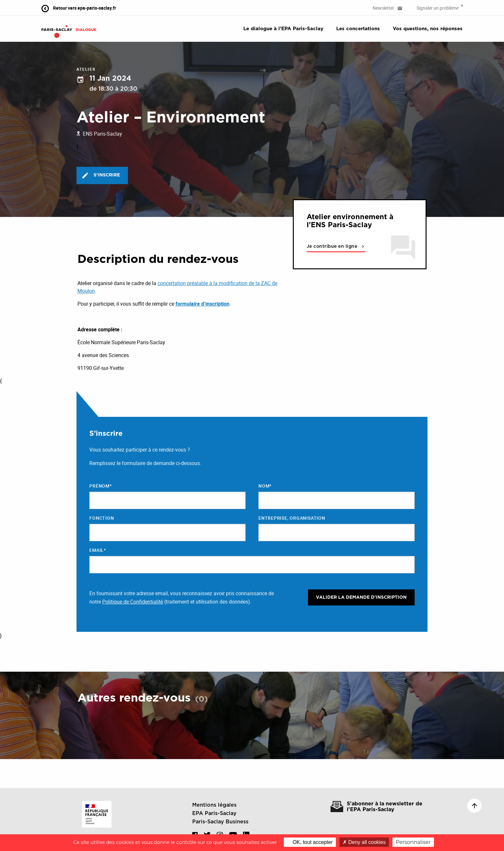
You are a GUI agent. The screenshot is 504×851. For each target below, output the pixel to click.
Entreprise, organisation (292, 518)
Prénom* (100, 486)
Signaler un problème (440, 8)
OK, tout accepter (310, 842)
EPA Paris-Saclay (214, 813)
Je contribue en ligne (336, 246)
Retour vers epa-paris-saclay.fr (79, 8)
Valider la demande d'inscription (361, 597)
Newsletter (387, 8)
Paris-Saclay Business (220, 822)
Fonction (102, 518)
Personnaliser (413, 842)
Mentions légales (214, 805)
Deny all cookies (364, 842)
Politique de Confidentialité (133, 602)
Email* (98, 550)
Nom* (265, 486)
